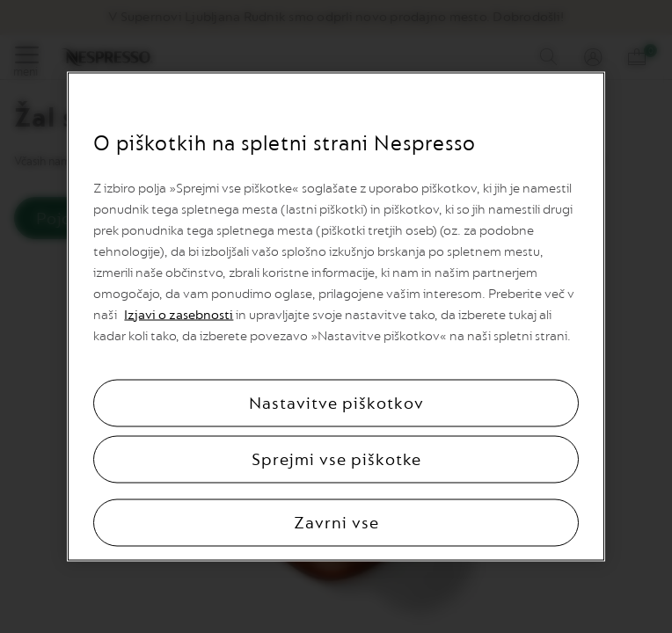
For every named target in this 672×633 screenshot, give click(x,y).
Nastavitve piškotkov (336, 404)
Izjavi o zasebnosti (179, 315)
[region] (336, 317)
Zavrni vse (336, 523)
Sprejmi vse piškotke (336, 460)
